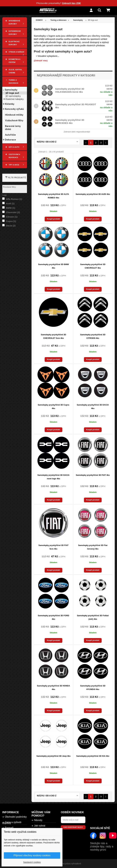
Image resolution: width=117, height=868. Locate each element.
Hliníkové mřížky (14, 115)
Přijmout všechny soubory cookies (32, 855)
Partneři (9, 828)
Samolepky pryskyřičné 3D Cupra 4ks (54, 407)
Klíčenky (10, 104)
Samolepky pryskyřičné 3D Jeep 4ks (53, 756)
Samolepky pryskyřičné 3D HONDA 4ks (54, 688)
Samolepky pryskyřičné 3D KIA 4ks (93, 756)
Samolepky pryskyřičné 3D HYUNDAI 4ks (93, 688)
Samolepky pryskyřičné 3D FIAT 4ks (93, 475)
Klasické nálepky (15, 99)
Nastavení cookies (32, 862)
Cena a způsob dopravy (12, 823)
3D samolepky (13, 96)
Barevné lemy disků (13, 128)
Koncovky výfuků (14, 109)
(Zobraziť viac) (41, 61)
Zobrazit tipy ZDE (71, 3)
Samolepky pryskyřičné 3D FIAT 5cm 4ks (53, 547)
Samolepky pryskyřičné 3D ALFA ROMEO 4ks (54, 196)
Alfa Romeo (14, 199)
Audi (10, 203)
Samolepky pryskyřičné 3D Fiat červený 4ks (93, 547)
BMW (11, 208)
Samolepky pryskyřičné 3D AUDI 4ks (93, 194)
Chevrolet (13, 212)
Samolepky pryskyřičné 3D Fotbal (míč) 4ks (93, 617)
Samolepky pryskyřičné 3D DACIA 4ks (93, 407)
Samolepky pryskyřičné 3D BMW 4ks (53, 266)
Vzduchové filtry (14, 120)
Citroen (12, 217)
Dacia (11, 226)
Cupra (11, 221)
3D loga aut (12, 93)
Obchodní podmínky (16, 817)
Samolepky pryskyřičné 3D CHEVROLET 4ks (93, 266)
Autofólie (10, 135)
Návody (38, 820)
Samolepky (11, 90)
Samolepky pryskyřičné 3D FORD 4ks (53, 617)
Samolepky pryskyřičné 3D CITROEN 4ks (93, 336)
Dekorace (10, 140)
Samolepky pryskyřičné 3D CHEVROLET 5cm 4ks (53, 336)
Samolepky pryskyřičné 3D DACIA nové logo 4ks (53, 477)
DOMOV (39, 20)
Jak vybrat (40, 826)
